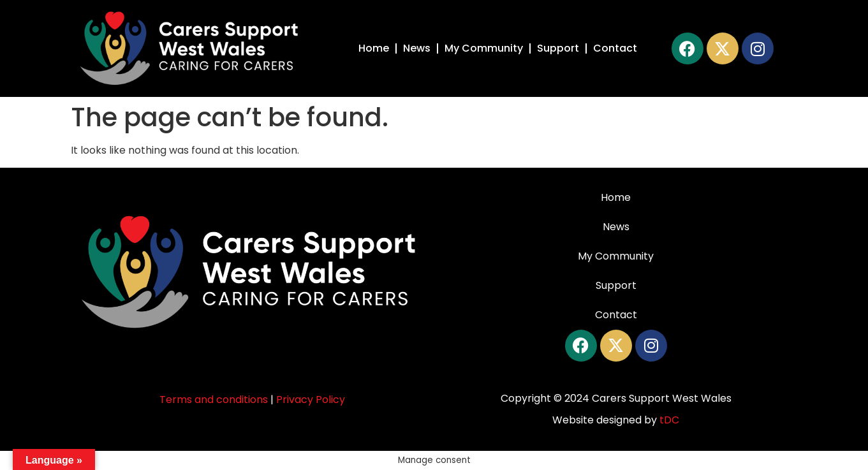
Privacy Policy (311, 400)
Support (558, 48)
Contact (615, 48)
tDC (669, 420)
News (417, 48)
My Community (484, 48)
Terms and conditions (214, 400)
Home (374, 48)
